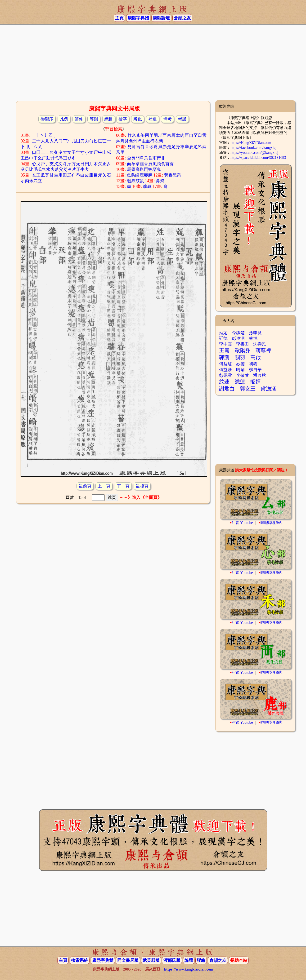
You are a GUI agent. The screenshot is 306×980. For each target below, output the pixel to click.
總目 (109, 119)
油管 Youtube (242, 523)
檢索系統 (80, 960)
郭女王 (248, 389)
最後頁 (142, 486)
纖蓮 (240, 382)
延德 (223, 338)
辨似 (138, 119)
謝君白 (227, 389)
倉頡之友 (182, 18)
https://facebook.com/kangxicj (253, 148)
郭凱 (224, 357)
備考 (167, 119)
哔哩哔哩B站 (271, 523)
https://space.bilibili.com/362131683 (258, 157)
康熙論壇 (161, 18)
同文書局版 (128, 960)
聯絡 (201, 960)
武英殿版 (151, 960)
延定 (223, 333)
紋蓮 (224, 382)
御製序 (47, 119)
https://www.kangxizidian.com (189, 969)
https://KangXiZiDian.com (251, 143)
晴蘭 (240, 370)
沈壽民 (260, 344)
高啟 (256, 357)
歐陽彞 (243, 350)
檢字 (123, 119)
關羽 (240, 357)
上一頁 (104, 486)
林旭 (253, 338)
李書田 (243, 344)
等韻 (94, 119)
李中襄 (225, 344)
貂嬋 (256, 382)
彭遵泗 (238, 338)
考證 (182, 119)
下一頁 (123, 486)
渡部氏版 (172, 960)
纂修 (79, 119)
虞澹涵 (269, 389)
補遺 (153, 119)
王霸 (224, 350)
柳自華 (255, 370)
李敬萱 (243, 375)
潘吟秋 (260, 375)
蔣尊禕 (263, 350)
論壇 (189, 960)
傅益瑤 (225, 364)
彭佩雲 (225, 375)
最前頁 (85, 486)
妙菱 (240, 364)
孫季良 (255, 333)
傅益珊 (225, 370)
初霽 (253, 364)
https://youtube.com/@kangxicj (254, 153)
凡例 (64, 119)
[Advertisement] (153, 62)
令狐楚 (238, 333)
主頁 (119, 18)
